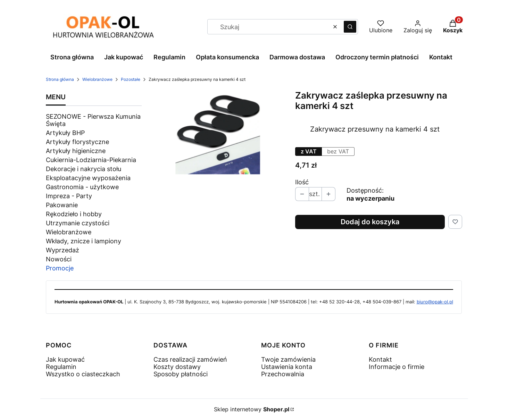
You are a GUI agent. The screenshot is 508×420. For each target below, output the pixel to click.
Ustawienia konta (287, 367)
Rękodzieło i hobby (74, 214)
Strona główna (60, 79)
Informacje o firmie (397, 367)
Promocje (60, 268)
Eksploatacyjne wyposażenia (88, 178)
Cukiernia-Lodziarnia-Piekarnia (91, 160)
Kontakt (380, 359)
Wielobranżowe (97, 79)
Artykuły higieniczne (76, 151)
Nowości (59, 259)
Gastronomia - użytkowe (82, 187)
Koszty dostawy (177, 367)
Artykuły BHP (65, 133)
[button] (350, 27)
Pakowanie (62, 205)
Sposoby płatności (181, 374)
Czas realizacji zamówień (190, 359)
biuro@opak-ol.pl (435, 302)
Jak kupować (65, 359)
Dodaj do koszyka (370, 222)
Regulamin (61, 367)
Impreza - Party (69, 196)
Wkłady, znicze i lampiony (84, 241)
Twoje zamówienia (288, 359)
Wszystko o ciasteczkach (83, 374)
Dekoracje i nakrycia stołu (84, 169)
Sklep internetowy (252, 409)
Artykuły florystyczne (77, 142)
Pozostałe (131, 79)
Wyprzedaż (63, 250)
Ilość (302, 182)
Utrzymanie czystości (78, 223)
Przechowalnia (283, 374)
